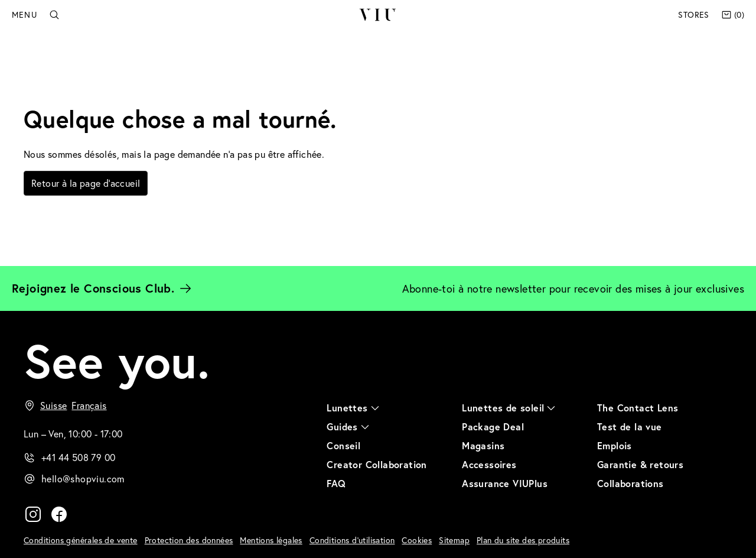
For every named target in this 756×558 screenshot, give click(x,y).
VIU (378, 15)
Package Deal (493, 426)
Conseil (343, 445)
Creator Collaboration (377, 464)
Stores (693, 14)
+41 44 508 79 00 (78, 457)
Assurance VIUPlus (505, 483)
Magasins (483, 445)
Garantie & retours (640, 464)
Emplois (615, 445)
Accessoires (489, 464)
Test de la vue (630, 426)
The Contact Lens (638, 408)
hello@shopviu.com (83, 478)
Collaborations (630, 483)
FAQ (336, 483)
